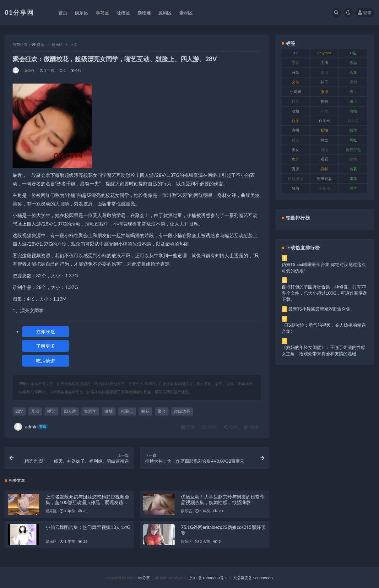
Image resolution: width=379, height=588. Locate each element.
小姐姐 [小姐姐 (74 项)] (295, 92)
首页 (41, 44)
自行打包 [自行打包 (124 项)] (353, 150)
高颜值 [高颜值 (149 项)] (324, 188)
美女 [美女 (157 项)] (295, 150)
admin (31, 427)
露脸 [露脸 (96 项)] (353, 179)
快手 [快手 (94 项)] (353, 92)
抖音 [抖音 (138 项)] (295, 101)
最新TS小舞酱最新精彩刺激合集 (319, 309)
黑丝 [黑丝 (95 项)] (353, 188)
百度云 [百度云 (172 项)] (324, 120)
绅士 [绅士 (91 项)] (324, 140)
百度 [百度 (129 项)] (295, 120)
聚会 (162, 411)
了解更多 (46, 346)
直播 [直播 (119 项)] (295, 130)
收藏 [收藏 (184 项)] (295, 111)
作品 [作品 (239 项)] (353, 63)
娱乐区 (57, 44)
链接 (251, 427)
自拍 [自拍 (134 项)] (324, 150)
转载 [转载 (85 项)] (353, 169)
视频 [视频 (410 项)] (353, 159)
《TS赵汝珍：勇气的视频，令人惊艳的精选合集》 (324, 328)
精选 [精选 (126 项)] (295, 140)
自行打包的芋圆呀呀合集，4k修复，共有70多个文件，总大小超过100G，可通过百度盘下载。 (325, 293)
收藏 (209, 427)
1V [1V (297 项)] (296, 53)
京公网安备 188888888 (253, 578)
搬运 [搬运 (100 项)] (353, 101)
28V (19, 411)
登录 (365, 12)
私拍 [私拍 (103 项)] (324, 130)
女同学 (90, 411)
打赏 (188, 427)
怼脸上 (127, 411)
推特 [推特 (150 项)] (324, 101)
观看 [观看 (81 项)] (324, 159)
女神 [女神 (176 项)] (295, 82)
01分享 (144, 578)
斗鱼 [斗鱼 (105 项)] (324, 111)
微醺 (109, 411)
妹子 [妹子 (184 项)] (324, 82)
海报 (230, 427)
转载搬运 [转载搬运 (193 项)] (295, 179)
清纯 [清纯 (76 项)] (353, 111)
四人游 (70, 411)
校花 (145, 411)
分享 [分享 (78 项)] (295, 72)
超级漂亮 (182, 411)
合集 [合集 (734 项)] (353, 72)
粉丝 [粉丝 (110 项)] (353, 130)
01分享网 (19, 12)
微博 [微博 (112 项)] (324, 92)
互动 (35, 411)
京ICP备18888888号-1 (208, 578)
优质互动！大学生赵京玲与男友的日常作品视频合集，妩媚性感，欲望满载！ (223, 499)
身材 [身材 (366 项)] (324, 169)
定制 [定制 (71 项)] (353, 82)
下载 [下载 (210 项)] (295, 63)
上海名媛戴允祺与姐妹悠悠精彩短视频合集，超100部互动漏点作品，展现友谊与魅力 (87, 502)
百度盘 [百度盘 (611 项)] (353, 120)
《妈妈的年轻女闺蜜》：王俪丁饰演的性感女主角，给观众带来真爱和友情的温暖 (323, 350)
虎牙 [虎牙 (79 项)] (295, 159)
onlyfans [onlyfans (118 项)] (325, 53)
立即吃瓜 (46, 332)
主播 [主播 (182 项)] (324, 63)
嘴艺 (51, 411)
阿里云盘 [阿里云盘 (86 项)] (324, 179)
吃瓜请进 (46, 361)
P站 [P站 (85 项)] (353, 53)
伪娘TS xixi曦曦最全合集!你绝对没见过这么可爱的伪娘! (324, 267)
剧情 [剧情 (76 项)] (324, 72)
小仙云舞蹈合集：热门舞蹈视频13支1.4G (88, 527)
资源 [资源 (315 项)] (295, 169)
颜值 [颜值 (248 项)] (295, 188)
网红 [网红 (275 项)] (353, 140)
